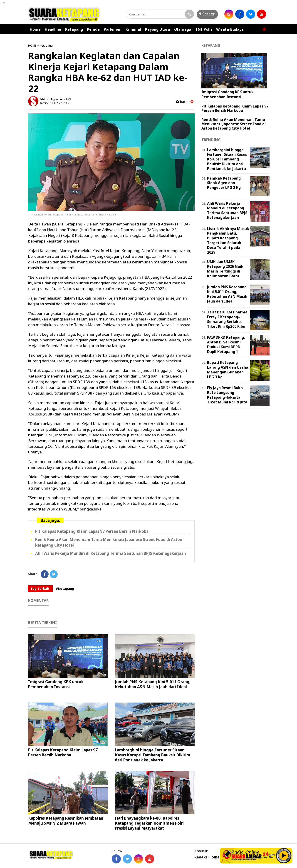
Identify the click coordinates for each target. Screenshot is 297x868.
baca (182, 102)
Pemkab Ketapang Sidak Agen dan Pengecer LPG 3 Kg (224, 183)
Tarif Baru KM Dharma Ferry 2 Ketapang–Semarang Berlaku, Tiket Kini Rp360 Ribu (227, 319)
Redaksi (202, 857)
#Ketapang (65, 589)
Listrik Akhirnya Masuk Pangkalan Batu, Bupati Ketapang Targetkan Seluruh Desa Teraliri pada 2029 (228, 240)
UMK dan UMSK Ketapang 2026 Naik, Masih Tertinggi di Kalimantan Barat (226, 269)
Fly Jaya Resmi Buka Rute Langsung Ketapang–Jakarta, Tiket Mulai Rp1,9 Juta (227, 395)
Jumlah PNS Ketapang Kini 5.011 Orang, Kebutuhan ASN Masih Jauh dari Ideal (153, 684)
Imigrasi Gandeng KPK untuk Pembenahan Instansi (56, 684)
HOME (32, 45)
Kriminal (133, 29)
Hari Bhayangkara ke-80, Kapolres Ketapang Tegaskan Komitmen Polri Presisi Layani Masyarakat (149, 823)
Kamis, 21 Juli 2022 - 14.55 (55, 103)
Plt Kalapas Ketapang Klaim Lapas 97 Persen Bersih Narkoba (92, 531)
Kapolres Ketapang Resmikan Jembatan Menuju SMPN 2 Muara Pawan (66, 821)
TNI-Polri (204, 29)
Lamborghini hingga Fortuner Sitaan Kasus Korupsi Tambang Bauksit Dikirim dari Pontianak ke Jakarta (153, 755)
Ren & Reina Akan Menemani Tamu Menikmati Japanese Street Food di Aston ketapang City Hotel (234, 124)
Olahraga (183, 29)
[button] (264, 28)
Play (284, 855)
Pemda (93, 29)
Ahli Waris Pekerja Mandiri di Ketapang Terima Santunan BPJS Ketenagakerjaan (111, 553)
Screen (207, 14)
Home (35, 29)
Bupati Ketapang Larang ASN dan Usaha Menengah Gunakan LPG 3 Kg (228, 370)
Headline (53, 29)
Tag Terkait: (40, 589)
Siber (217, 857)
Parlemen (113, 29)
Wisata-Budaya (230, 29)
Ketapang (74, 29)
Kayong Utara (158, 29)
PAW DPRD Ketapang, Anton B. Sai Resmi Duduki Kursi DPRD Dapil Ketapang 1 (226, 344)
